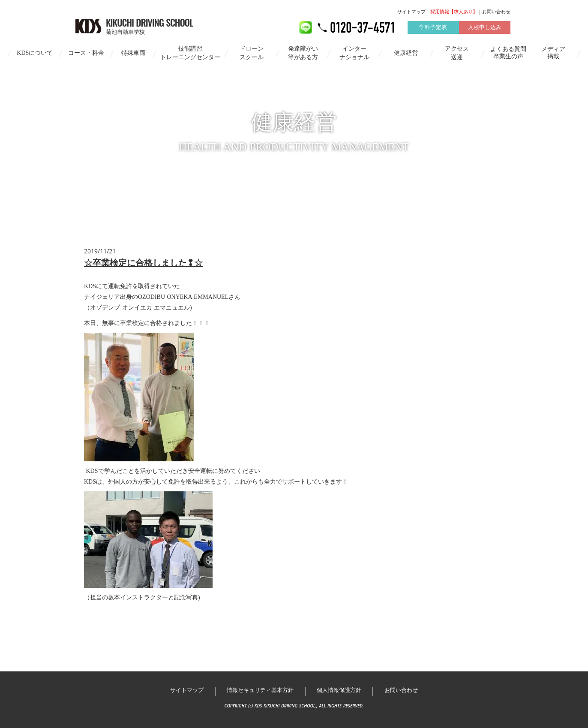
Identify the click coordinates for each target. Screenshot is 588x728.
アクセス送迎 (457, 53)
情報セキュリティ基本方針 (260, 690)
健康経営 (406, 53)
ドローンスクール (252, 53)
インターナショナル (354, 53)
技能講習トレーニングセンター (190, 53)
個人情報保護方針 (339, 690)
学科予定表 (433, 27)
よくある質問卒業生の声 (508, 53)
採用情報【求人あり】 (454, 12)
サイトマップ (411, 12)
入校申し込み (485, 27)
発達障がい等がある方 (303, 53)
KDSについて (35, 53)
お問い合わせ (496, 12)
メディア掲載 (553, 53)
